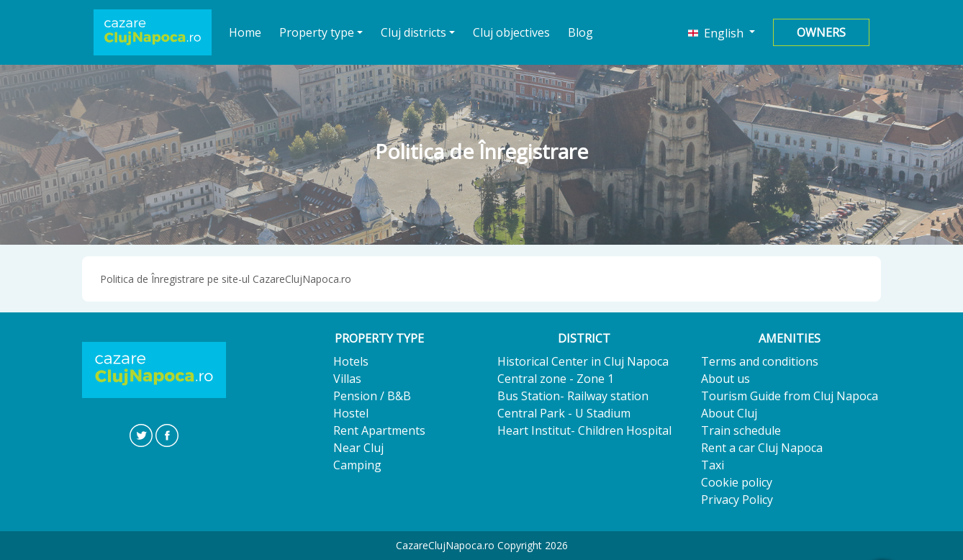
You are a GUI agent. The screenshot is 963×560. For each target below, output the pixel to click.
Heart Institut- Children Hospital (584, 430)
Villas (347, 379)
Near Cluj (358, 448)
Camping (357, 465)
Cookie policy (737, 482)
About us (725, 379)
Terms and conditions (760, 361)
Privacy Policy (737, 500)
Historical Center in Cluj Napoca (583, 361)
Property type (317, 32)
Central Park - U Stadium (564, 413)
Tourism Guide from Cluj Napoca (790, 396)
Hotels (351, 361)
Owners (821, 32)
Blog (580, 32)
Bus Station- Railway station (573, 396)
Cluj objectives (511, 32)
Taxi (713, 465)
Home (245, 32)
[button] (722, 32)
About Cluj (729, 413)
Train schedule (741, 430)
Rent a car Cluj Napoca (762, 448)
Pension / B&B (372, 396)
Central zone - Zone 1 (556, 379)
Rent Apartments (379, 430)
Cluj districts (413, 32)
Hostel (351, 413)
